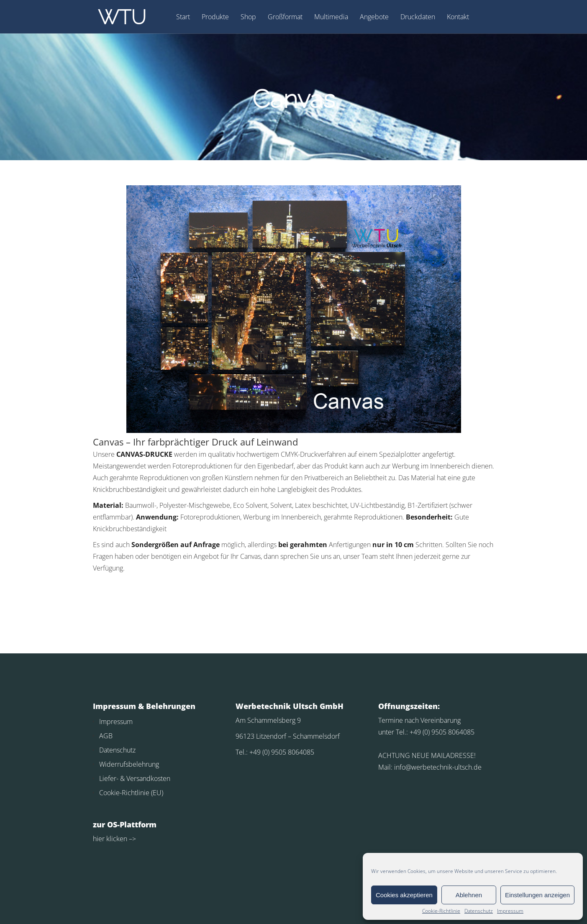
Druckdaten (418, 17)
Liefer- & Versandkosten (135, 778)
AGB (106, 736)
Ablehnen (469, 895)
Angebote (374, 17)
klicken (116, 839)
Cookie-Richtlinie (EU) (131, 793)
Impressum (510, 911)
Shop (248, 17)
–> (132, 839)
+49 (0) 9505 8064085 (282, 752)
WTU (122, 17)
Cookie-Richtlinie (441, 911)
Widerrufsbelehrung (129, 764)
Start (183, 17)
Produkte (215, 17)
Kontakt (458, 17)
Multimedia (331, 17)
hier (99, 839)
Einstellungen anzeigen (537, 895)
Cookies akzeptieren (404, 895)
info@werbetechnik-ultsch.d (436, 767)
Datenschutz (479, 911)
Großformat (285, 17)
